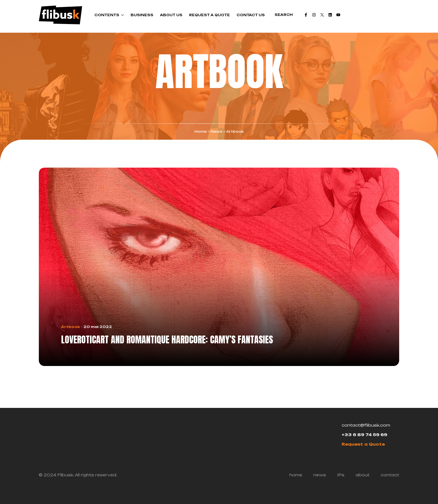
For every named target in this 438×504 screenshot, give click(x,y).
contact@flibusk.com (366, 425)
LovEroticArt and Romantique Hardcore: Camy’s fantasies (167, 340)
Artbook (71, 327)
